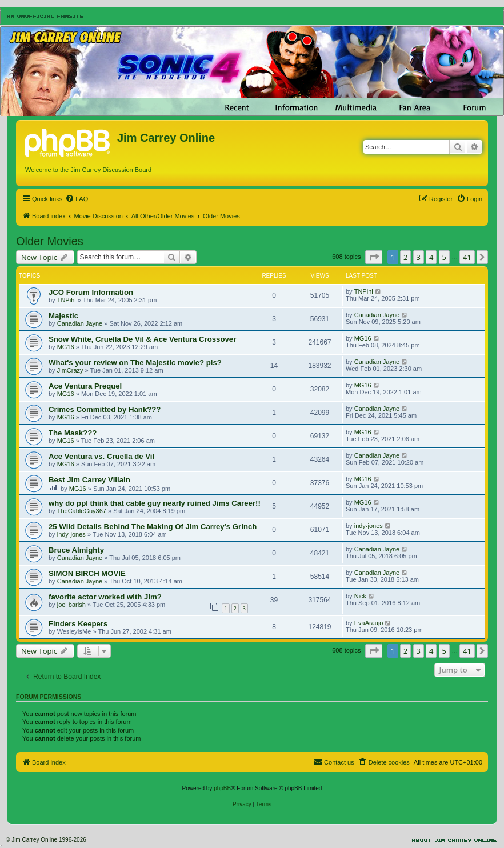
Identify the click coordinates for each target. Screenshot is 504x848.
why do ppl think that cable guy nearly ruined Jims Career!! (155, 503)
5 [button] (444, 257)
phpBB (222, 788)
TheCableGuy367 (82, 511)
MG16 (66, 347)
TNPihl (67, 300)
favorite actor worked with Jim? (105, 597)
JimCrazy (70, 370)
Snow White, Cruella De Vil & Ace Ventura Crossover (142, 339)
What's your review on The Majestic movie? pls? (135, 363)
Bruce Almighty (76, 550)
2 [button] (405, 257)
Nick (360, 596)
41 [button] (467, 257)
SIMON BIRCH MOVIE (87, 573)
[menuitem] (77, 199)
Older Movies (50, 241)
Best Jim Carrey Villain (89, 480)
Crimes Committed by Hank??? (105, 409)
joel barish (71, 605)
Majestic (63, 316)
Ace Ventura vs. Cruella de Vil (101, 456)
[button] (374, 257)
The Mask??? (73, 433)
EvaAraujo (369, 623)
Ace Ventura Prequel (85, 386)
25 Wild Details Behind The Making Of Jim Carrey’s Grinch (153, 527)
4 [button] (431, 257)
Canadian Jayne (80, 323)
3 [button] (419, 257)
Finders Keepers (78, 624)
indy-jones (71, 534)
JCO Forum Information (91, 292)
